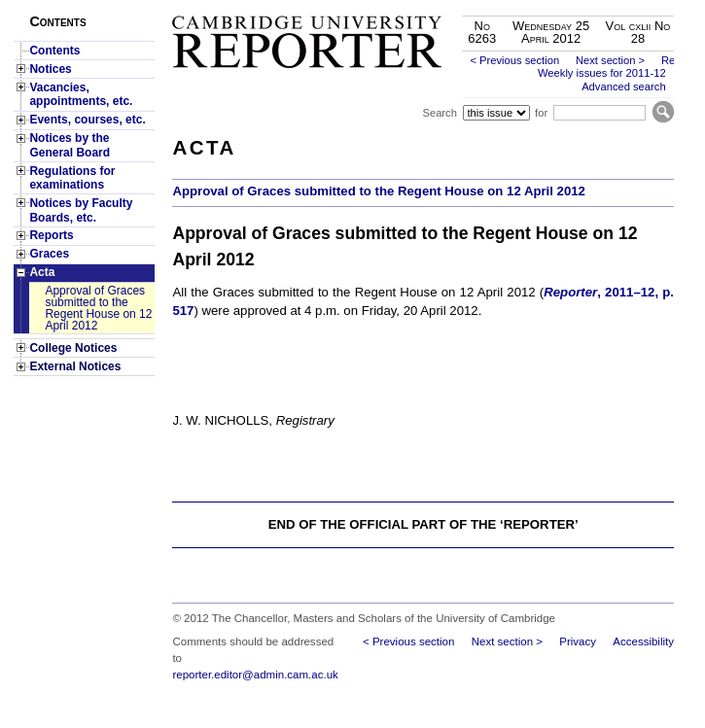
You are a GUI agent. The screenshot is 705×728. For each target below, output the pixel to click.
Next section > (610, 60)
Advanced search (623, 87)
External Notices (75, 366)
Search (439, 113)
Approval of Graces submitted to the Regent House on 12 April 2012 (98, 308)
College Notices (73, 348)
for (541, 113)
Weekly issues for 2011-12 (602, 73)
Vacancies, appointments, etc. (81, 94)
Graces (49, 254)
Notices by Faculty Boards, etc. (81, 210)
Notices (50, 69)
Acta (42, 272)
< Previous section (514, 60)
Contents (54, 51)
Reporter (570, 292)
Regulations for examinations (72, 178)
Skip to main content (623, 6)
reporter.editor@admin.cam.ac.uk (255, 675)
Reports (51, 235)
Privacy (578, 641)
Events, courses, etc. (87, 120)
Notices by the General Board (70, 145)
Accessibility (643, 641)
